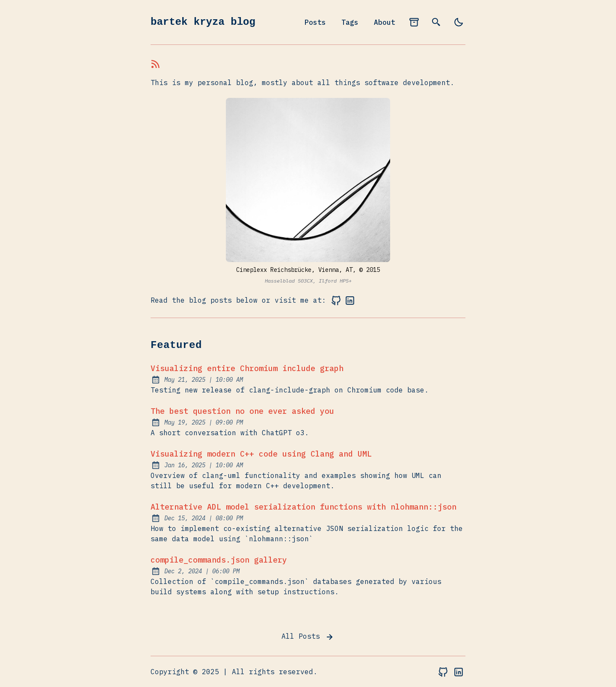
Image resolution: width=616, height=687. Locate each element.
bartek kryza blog (203, 22)
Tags (350, 22)
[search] (436, 22)
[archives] (414, 22)
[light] (459, 22)
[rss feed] (156, 65)
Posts (315, 22)
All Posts (308, 637)
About (385, 22)
